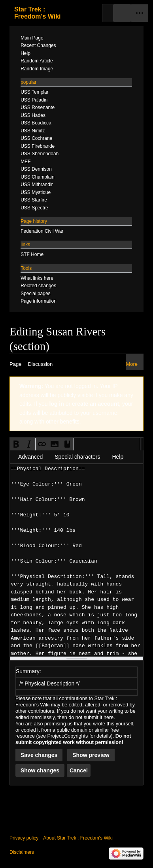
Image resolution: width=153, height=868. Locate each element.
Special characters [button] (77, 457)
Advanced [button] (30, 457)
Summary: (28, 671)
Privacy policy (24, 838)
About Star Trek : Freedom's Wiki (78, 838)
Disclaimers (22, 852)
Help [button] (118, 457)
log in (56, 404)
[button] (16, 444)
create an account (95, 404)
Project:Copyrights (68, 736)
